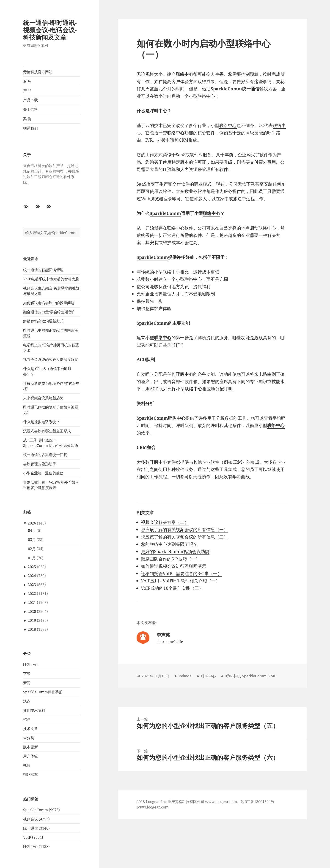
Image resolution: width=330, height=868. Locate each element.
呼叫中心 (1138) (36, 846)
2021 (32, 603)
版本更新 (30, 747)
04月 (32, 530)
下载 (27, 674)
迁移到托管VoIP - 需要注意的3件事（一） (181, 573)
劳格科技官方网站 (38, 72)
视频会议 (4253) (36, 819)
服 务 (27, 81)
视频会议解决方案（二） (165, 522)
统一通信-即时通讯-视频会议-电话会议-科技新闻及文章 (50, 30)
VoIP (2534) (33, 837)
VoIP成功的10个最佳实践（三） (172, 588)
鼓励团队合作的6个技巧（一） (170, 559)
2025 (32, 567)
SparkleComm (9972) (41, 810)
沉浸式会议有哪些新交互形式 (47, 431)
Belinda (185, 676)
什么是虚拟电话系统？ (41, 422)
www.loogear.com (153, 807)
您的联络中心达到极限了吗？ (169, 544)
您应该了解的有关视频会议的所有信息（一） (184, 530)
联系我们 (30, 128)
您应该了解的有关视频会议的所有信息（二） (184, 537)
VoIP (272, 676)
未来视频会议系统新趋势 (43, 398)
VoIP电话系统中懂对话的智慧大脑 (51, 279)
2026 (32, 523)
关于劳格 (30, 109)
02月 (32, 549)
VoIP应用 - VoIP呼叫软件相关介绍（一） (180, 581)
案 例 (27, 119)
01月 (32, 558)
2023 (32, 585)
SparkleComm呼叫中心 (161, 418)
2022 (32, 594)
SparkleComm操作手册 (43, 692)
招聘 (27, 719)
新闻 (27, 683)
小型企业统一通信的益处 (43, 473)
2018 (32, 629)
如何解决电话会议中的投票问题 (49, 303)
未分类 (29, 738)
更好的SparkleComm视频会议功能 (175, 552)
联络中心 (184, 74)
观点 (27, 701)
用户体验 (30, 756)
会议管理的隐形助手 (40, 464)
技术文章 (30, 729)
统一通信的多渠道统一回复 (45, 455)
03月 (32, 540)
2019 (32, 620)
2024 (32, 576)
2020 (32, 611)
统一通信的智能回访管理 (43, 270)
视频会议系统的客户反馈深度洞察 (51, 360)
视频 (27, 765)
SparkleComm (165, 213)
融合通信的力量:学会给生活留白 (49, 312)
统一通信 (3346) (36, 828)
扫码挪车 (30, 774)
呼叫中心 (30, 665)
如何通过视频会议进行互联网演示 (174, 566)
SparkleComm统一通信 (235, 89)
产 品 (27, 91)
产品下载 (30, 100)
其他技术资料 (34, 710)
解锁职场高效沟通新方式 (43, 321)
